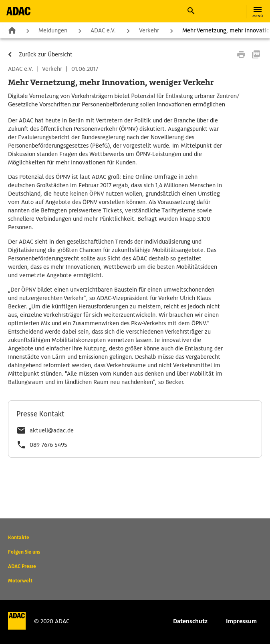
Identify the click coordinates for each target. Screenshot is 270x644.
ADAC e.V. (103, 30)
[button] (191, 11)
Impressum (241, 621)
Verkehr (149, 30)
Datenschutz (190, 621)
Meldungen (53, 30)
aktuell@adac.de (52, 430)
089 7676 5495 (48, 445)
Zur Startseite (12, 30)
